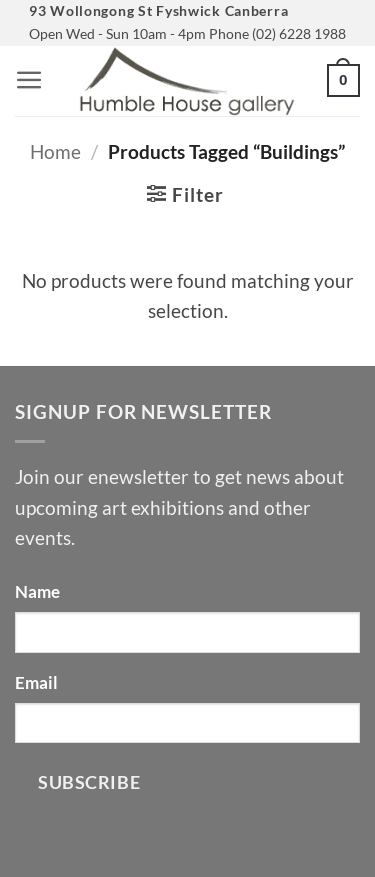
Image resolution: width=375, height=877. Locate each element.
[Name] (187, 632)
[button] (29, 80)
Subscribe (89, 782)
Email (36, 682)
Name (37, 591)
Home (55, 151)
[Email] (187, 723)
